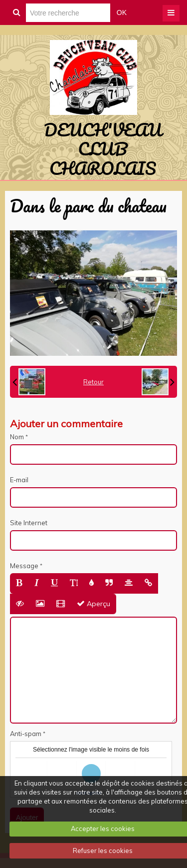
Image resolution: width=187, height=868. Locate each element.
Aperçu (93, 604)
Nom (17, 437)
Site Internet (29, 523)
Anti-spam (26, 734)
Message (24, 566)
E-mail (19, 480)
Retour (93, 382)
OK (122, 12)
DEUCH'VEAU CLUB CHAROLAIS (103, 149)
